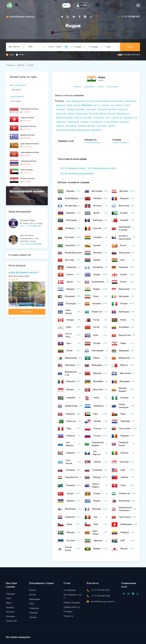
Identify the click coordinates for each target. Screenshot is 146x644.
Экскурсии (89, 86)
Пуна (108, 118)
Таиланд (34, 613)
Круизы (10, 607)
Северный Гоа (130, 118)
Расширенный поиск (131, 55)
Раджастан (117, 118)
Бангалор (61, 105)
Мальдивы (35, 599)
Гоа (112, 105)
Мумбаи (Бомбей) (65, 118)
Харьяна (60, 126)
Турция (33, 617)
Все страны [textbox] (16, 101)
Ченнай (111, 126)
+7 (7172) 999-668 (101, 596)
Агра (68, 101)
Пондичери (99, 118)
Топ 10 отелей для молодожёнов (77, 173)
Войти (82, 5)
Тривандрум (73, 122)
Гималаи (105, 105)
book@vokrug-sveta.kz (22, 17)
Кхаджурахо (82, 113)
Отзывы (68, 612)
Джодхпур (91, 109)
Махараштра (123, 113)
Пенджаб (87, 118)
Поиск (130, 47)
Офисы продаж (72, 603)
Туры (12, 55)
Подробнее (27, 312)
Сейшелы (34, 608)
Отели (22, 55)
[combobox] (16, 47)
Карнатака (61, 113)
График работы (72, 607)
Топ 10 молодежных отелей (101, 168)
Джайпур (61, 109)
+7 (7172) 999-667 (130, 17)
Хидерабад (71, 126)
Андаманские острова (83, 101)
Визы (9, 603)
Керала (71, 113)
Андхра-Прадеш (103, 101)
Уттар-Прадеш (111, 122)
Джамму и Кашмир (75, 109)
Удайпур (84, 122)
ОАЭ (32, 604)
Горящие (11, 594)
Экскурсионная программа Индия (73, 130)
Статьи (101, 86)
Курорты (77, 86)
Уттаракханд (96, 122)
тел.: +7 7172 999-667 (31, 226)
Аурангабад (118, 101)
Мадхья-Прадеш (107, 113)
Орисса (78, 118)
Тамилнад (61, 122)
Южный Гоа (96, 130)
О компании (70, 590)
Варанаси (87, 105)
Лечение (10, 616)
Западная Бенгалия (107, 109)
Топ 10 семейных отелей (73, 168)
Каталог (10, 612)
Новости (68, 616)
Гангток (97, 105)
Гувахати (119, 105)
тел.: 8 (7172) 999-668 (31, 244)
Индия (21, 65)
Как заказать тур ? (73, 596)
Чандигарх (101, 126)
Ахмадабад (131, 101)
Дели (127, 105)
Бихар (69, 105)
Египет (33, 590)
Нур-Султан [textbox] (14, 47)
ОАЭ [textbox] (30, 47)
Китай (32, 595)
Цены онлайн (113, 86)
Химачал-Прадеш (86, 126)
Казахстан (12, 621)
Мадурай (94, 113)
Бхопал (77, 105)
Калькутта (123, 109)
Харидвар (124, 122)
